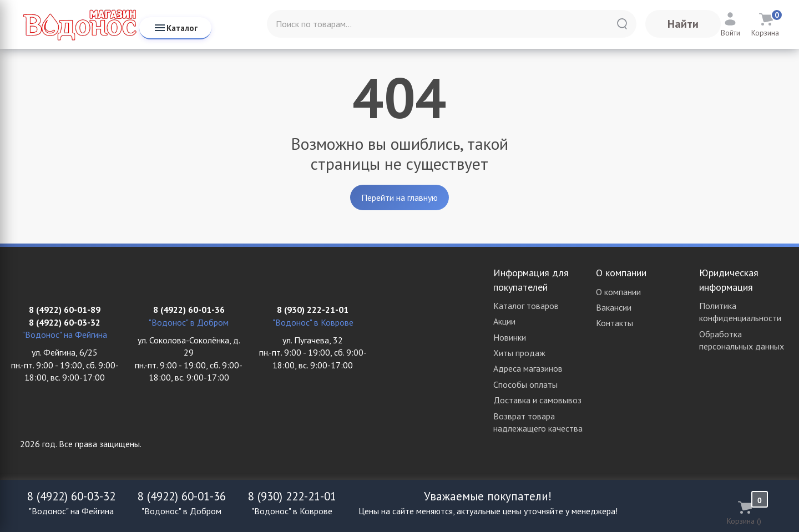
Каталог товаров (526, 306)
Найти (683, 24)
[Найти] (622, 24)
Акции (504, 321)
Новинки (510, 337)
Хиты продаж (519, 353)
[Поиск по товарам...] (452, 24)
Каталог (175, 28)
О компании (618, 292)
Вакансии (614, 307)
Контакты (615, 323)
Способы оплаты (525, 384)
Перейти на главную (399, 197)
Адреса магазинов (528, 368)
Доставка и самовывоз (537, 400)
